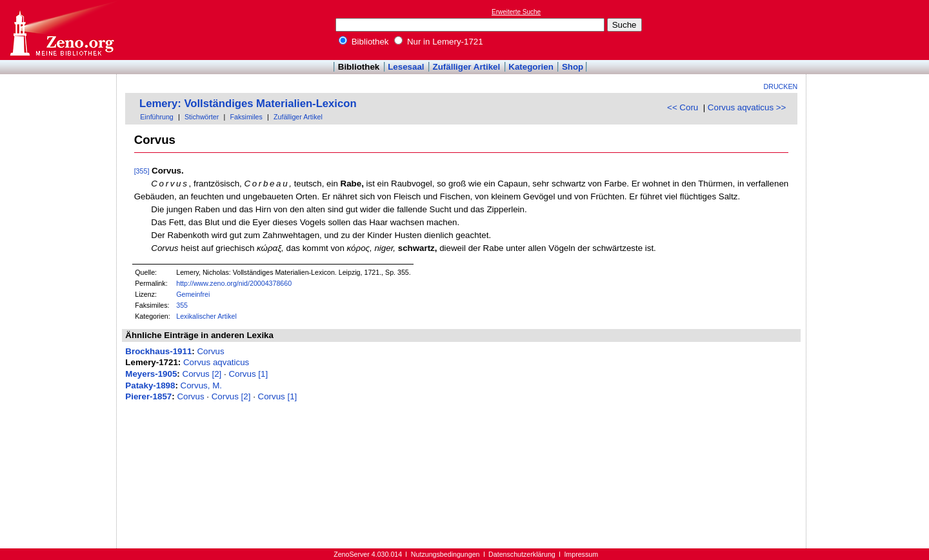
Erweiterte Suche (516, 12)
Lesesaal (406, 67)
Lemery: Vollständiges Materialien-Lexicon (248, 104)
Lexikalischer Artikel (206, 316)
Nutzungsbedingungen (445, 554)
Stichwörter (202, 117)
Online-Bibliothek (61, 30)
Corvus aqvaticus (216, 362)
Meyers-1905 (151, 374)
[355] (142, 171)
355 (182, 305)
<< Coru (683, 107)
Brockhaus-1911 (158, 351)
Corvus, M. (201, 385)
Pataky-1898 (150, 385)
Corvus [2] (202, 374)
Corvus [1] (248, 374)
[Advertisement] (870, 30)
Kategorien (531, 67)
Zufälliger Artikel (467, 67)
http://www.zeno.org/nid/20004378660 (234, 283)
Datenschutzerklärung (522, 554)
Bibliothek (364, 42)
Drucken (781, 86)
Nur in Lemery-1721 (439, 42)
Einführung (157, 117)
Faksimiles (246, 117)
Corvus (210, 351)
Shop (573, 67)
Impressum (581, 554)
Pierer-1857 (148, 396)
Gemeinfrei (193, 294)
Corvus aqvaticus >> (747, 107)
